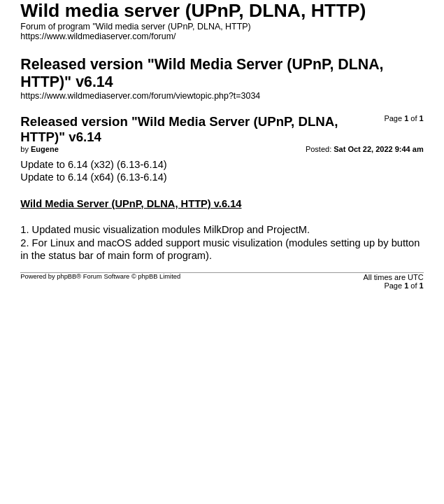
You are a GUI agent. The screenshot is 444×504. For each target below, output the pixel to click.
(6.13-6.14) (142, 164)
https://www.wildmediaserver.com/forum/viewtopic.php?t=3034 (140, 96)
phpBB (66, 276)
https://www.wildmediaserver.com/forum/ (98, 36)
